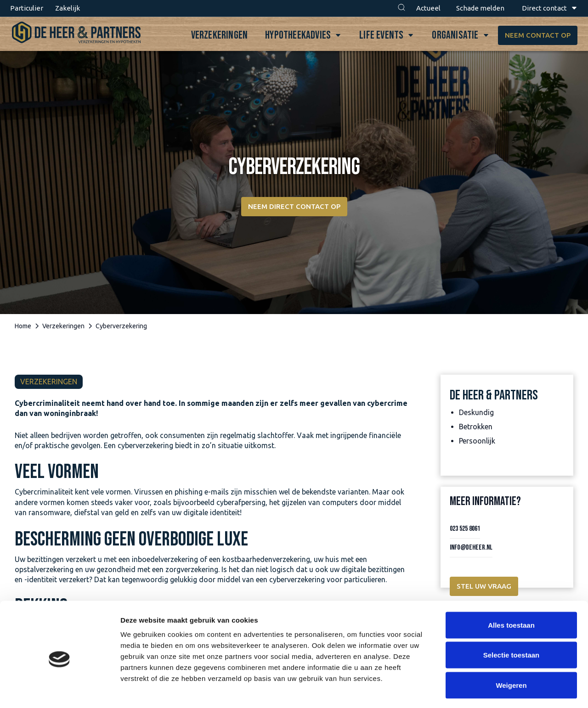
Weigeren (511, 648)
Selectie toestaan (512, 618)
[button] (401, 8)
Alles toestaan (511, 587)
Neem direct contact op (294, 206)
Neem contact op (534, 35)
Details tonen (496, 690)
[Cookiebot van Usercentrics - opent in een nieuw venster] (59, 690)
